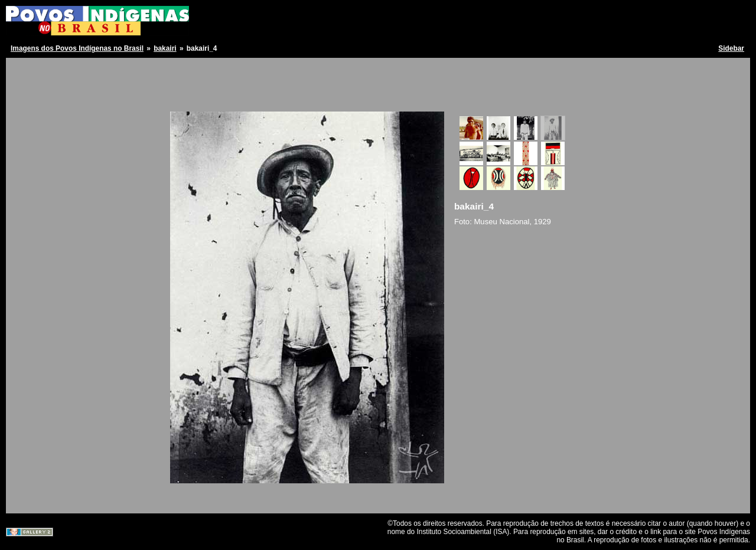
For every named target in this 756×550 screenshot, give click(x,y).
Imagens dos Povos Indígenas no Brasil (77, 48)
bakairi (165, 48)
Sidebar (731, 48)
